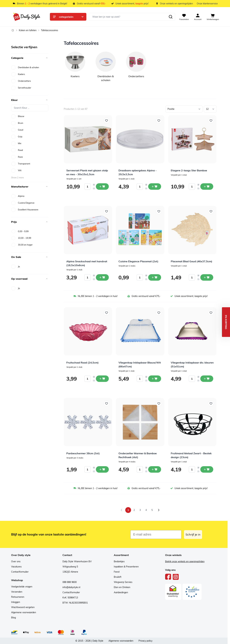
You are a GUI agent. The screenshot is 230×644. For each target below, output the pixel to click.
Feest (117, 572)
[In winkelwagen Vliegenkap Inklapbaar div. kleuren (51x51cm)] (207, 379)
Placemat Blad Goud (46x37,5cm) (192, 261)
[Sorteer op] (184, 109)
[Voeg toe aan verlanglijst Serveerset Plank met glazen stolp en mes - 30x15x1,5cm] (107, 121)
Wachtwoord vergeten (23, 607)
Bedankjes (119, 561)
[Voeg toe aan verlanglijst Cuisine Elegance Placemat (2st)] (159, 211)
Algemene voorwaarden (24, 612)
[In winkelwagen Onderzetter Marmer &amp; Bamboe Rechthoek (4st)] (155, 469)
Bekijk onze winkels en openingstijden (185, 561)
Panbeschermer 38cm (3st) (83, 453)
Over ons (16, 561)
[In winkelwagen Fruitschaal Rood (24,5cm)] (102, 379)
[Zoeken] (171, 17)
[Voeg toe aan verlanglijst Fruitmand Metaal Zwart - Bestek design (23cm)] (211, 403)
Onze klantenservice (207, 4)
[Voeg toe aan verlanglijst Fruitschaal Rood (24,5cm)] (107, 313)
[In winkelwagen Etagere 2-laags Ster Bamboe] (207, 187)
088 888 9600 (70, 582)
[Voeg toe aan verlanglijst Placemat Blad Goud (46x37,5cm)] (211, 211)
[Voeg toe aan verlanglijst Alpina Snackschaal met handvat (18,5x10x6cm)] (107, 211)
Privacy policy (145, 641)
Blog (13, 618)
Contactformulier (20, 572)
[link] (122, 510)
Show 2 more (17, 177)
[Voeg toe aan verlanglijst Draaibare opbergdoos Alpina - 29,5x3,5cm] (159, 121)
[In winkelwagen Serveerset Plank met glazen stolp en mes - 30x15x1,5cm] (102, 187)
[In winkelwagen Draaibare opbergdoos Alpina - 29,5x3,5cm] (155, 187)
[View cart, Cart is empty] (213, 17)
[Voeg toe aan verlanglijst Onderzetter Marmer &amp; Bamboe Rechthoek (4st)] (159, 403)
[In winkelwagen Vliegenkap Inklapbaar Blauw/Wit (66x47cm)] (155, 379)
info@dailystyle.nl (71, 587)
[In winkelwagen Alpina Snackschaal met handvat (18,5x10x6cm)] (102, 277)
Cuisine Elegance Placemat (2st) (138, 261)
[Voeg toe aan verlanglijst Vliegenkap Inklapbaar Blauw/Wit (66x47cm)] (159, 313)
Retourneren (18, 597)
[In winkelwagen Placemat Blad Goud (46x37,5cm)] (207, 277)
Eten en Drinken (122, 587)
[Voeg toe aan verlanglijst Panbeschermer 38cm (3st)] (107, 403)
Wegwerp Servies (123, 582)
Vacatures (16, 567)
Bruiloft (118, 577)
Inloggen (16, 602)
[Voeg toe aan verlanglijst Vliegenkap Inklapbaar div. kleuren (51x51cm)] (211, 313)
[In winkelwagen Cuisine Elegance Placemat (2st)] (155, 277)
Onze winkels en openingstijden (176, 4)
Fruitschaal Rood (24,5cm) (82, 363)
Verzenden (17, 592)
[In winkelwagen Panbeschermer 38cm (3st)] (102, 469)
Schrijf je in (193, 534)
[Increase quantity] (94, 185)
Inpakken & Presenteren (126, 567)
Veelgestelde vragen (22, 587)
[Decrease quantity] (94, 188)
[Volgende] (159, 510)
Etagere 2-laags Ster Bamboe (189, 170)
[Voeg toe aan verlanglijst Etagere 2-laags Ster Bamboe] (211, 121)
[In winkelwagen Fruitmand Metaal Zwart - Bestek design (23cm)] (207, 469)
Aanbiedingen (121, 592)
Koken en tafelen (28, 30)
